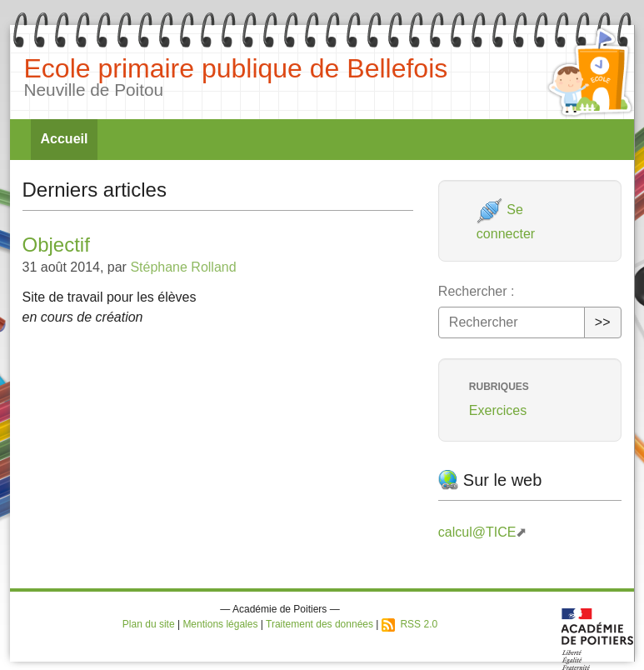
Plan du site (149, 624)
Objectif (56, 245)
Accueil (65, 139)
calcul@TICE (477, 532)
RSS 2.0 (409, 624)
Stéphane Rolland (183, 267)
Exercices (498, 410)
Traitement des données (320, 624)
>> (603, 322)
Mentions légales (220, 624)
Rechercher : (477, 291)
